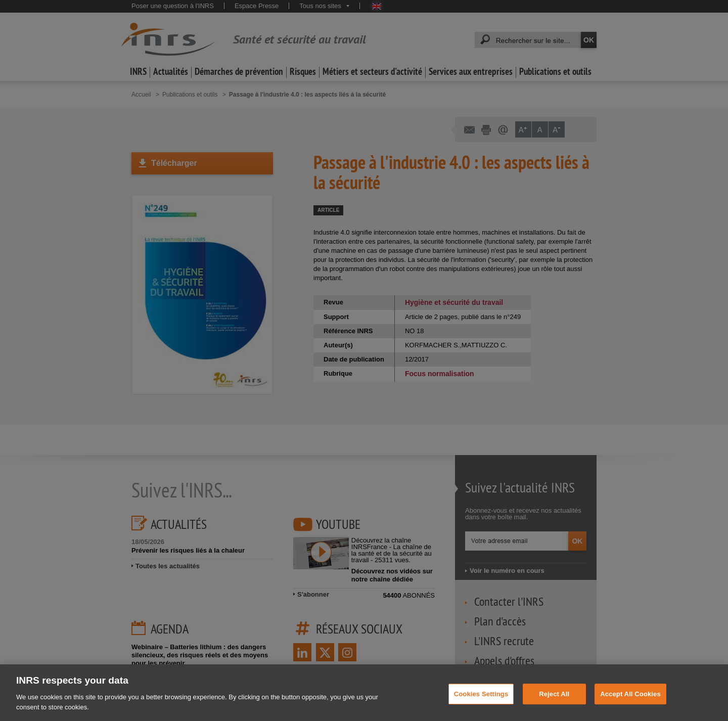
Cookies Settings (481, 703)
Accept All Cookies (630, 703)
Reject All (554, 703)
